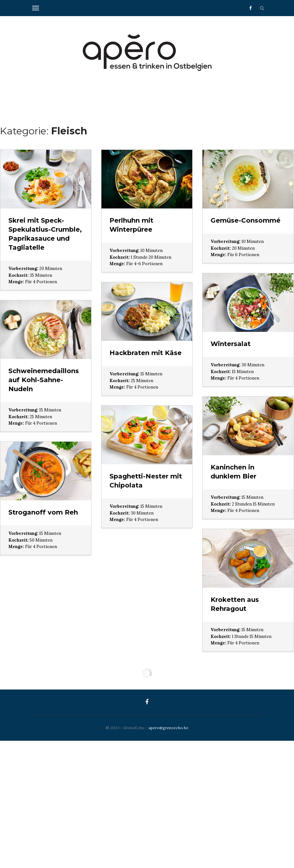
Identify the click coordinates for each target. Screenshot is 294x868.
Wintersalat (231, 344)
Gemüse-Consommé (246, 220)
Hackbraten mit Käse (146, 353)
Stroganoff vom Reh (43, 512)
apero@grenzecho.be (168, 728)
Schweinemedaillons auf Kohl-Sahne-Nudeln (44, 380)
